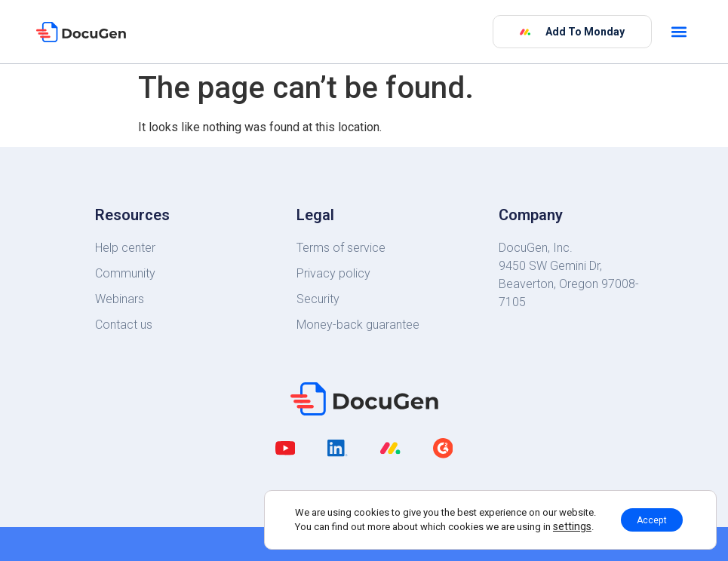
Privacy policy (333, 273)
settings (562, 524)
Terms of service (341, 248)
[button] (679, 32)
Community (125, 273)
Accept (651, 518)
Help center (125, 248)
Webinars (120, 299)
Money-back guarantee (358, 325)
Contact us (124, 325)
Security (318, 299)
